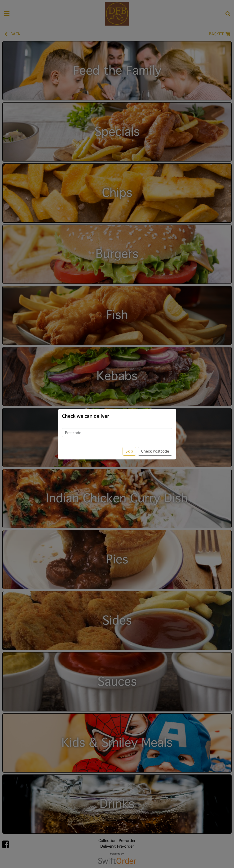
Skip (129, 451)
